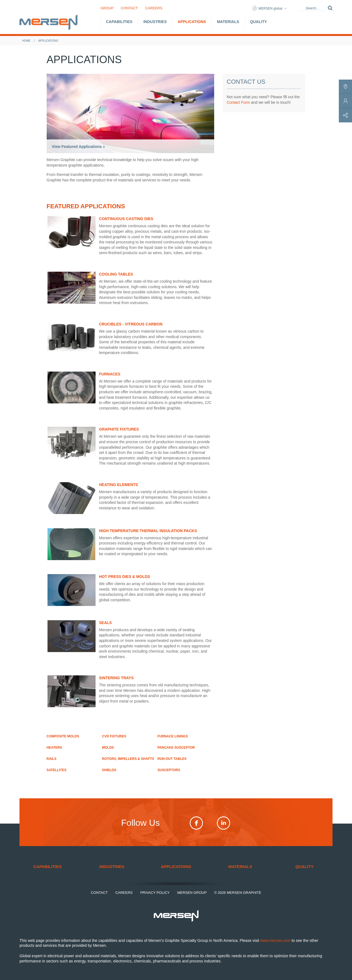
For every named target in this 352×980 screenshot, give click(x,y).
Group (107, 8)
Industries (155, 22)
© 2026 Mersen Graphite (238, 893)
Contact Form (238, 102)
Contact (129, 8)
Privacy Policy (155, 893)
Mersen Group (192, 893)
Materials (228, 22)
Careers (154, 8)
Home (26, 41)
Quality (259, 22)
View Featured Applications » (79, 147)
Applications (192, 22)
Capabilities (119, 22)
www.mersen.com (275, 940)
